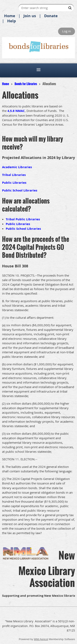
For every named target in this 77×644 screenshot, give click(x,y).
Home (10, 16)
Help (11, 21)
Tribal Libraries (14, 175)
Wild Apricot (41, 639)
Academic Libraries (17, 167)
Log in (67, 31)
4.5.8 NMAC (16, 111)
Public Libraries (14, 183)
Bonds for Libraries (26, 84)
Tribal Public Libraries (23, 219)
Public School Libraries (20, 190)
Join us (30, 16)
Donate (51, 16)
